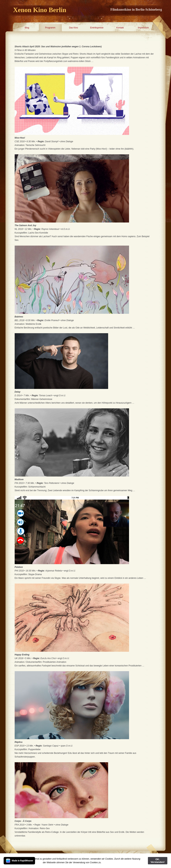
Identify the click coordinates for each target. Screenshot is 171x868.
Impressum (143, 28)
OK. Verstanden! (158, 861)
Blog (27, 28)
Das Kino (74, 28)
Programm (50, 28)
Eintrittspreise (97, 28)
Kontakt (120, 28)
